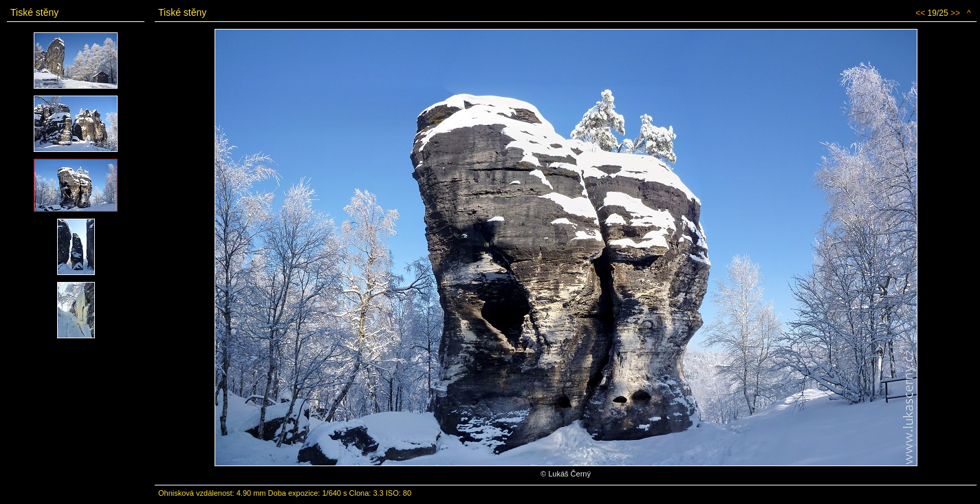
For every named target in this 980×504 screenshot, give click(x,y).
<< (920, 13)
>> (955, 13)
